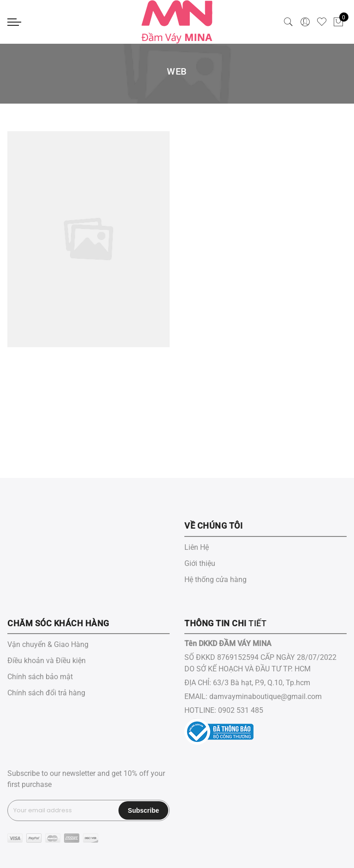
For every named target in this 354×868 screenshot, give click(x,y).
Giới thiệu (200, 563)
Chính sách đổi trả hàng (46, 693)
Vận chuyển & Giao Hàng (48, 644)
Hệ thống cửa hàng (215, 580)
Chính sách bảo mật (40, 677)
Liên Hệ (197, 547)
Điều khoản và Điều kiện (47, 661)
